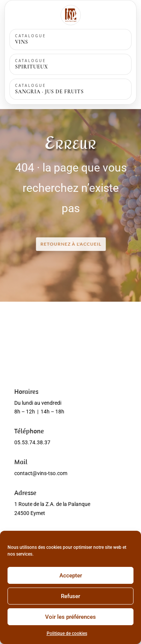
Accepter (71, 576)
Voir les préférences (70, 617)
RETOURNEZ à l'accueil (71, 244)
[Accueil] (71, 15)
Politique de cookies (67, 633)
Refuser (70, 596)
